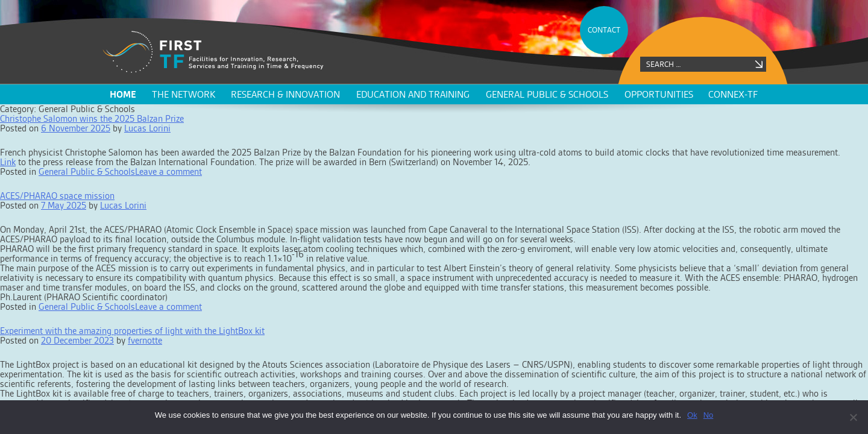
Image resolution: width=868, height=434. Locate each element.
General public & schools (547, 94)
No (709, 415)
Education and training (413, 94)
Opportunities (659, 94)
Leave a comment (168, 171)
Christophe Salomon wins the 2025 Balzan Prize (92, 118)
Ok (692, 415)
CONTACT (604, 30)
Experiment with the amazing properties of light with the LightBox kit (132, 331)
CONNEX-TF (733, 94)
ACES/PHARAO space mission (57, 196)
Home (123, 94)
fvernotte (145, 340)
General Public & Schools (87, 171)
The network (184, 94)
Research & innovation (285, 94)
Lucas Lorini (147, 128)
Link (8, 162)
